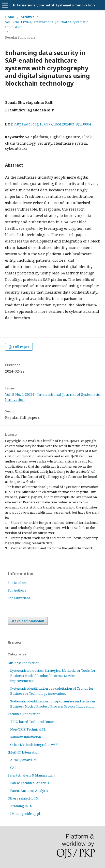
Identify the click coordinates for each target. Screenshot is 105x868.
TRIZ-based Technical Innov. (32, 722)
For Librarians (19, 598)
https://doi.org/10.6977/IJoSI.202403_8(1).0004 (53, 124)
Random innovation (26, 737)
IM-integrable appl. (25, 814)
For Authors (17, 590)
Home (10, 17)
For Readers (17, 583)
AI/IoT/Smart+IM (23, 760)
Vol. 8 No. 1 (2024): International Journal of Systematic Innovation (47, 25)
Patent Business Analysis (29, 791)
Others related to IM (23, 798)
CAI (13, 768)
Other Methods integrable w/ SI (34, 745)
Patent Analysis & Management (32, 775)
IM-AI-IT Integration (24, 752)
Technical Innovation (24, 714)
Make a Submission (28, 621)
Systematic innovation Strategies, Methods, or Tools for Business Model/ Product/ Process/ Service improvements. (53, 676)
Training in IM (21, 806)
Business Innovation (24, 663)
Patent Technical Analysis (30, 783)
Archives (27, 17)
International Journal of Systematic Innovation (54, 5)
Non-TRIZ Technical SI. (28, 729)
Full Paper (21, 347)
